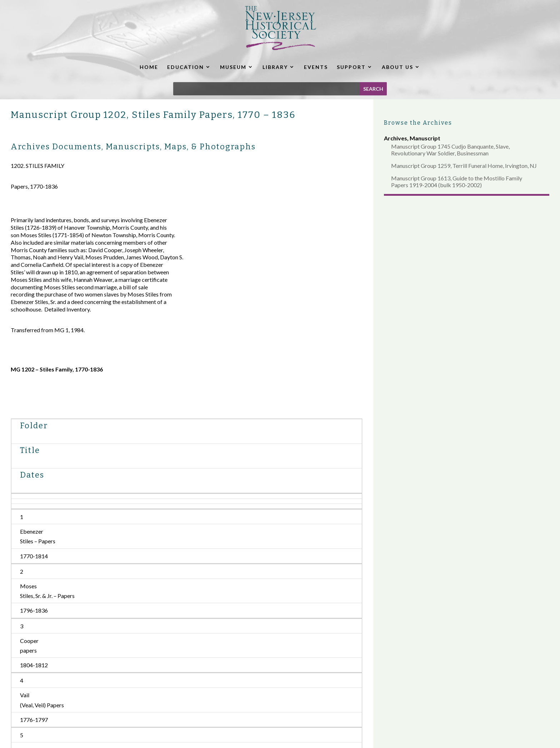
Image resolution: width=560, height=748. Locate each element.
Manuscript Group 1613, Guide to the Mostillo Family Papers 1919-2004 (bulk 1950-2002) (457, 181)
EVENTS (316, 67)
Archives (396, 138)
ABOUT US (397, 67)
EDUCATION (186, 67)
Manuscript (425, 138)
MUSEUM (233, 67)
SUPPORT (351, 67)
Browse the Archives (418, 123)
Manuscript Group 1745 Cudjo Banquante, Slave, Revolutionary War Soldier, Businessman (450, 150)
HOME (149, 67)
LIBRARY (275, 67)
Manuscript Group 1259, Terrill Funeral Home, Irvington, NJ (464, 166)
